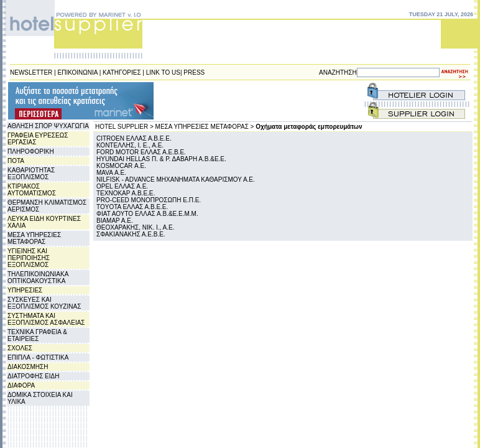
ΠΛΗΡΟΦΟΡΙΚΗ (31, 152)
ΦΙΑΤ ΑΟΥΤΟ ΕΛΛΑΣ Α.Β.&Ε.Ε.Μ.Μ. (147, 214)
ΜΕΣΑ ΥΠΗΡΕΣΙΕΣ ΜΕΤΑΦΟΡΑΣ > (205, 127)
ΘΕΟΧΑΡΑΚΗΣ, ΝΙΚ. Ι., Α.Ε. (135, 227)
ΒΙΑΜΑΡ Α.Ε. (115, 221)
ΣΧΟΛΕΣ (20, 348)
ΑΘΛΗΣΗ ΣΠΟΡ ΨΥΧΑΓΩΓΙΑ (48, 126)
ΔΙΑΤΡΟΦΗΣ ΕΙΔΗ (33, 376)
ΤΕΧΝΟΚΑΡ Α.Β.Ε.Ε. (126, 193)
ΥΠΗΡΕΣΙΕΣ (25, 290)
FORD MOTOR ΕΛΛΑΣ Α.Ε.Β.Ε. (141, 152)
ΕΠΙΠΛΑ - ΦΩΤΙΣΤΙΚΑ (38, 357)
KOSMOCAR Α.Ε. (121, 166)
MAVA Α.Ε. (111, 173)
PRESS (194, 72)
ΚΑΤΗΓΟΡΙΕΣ (122, 72)
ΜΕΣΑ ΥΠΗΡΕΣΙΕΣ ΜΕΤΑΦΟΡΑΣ (34, 238)
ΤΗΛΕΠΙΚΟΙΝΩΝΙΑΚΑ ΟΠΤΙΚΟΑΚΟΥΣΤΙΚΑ (38, 278)
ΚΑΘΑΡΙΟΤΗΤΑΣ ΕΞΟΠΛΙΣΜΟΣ (31, 174)
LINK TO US (163, 72)
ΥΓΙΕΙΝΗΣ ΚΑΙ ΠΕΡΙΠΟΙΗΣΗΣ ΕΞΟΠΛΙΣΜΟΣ (29, 258)
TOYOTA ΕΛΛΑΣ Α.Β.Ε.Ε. (132, 207)
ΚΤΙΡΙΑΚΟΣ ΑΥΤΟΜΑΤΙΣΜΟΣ (32, 190)
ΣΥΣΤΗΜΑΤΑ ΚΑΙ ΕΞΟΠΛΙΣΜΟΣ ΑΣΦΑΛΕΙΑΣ (46, 319)
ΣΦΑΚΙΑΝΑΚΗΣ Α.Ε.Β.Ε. (131, 234)
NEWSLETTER (31, 72)
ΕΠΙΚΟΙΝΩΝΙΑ (78, 72)
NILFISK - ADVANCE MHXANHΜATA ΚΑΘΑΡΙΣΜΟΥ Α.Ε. (176, 180)
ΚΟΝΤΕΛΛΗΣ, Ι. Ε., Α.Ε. (130, 145)
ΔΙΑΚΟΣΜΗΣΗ (28, 367)
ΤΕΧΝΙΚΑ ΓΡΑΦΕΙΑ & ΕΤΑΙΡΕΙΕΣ (37, 335)
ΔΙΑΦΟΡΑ (21, 385)
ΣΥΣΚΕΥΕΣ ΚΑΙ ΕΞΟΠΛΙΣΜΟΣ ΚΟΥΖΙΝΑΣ (44, 303)
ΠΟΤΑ (16, 161)
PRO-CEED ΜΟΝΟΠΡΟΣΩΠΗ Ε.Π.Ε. (149, 200)
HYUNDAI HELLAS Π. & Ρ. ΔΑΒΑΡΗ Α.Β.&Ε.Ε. (161, 159)
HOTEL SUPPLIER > (124, 127)
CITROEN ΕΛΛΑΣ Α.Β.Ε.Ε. (134, 138)
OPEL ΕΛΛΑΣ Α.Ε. (122, 186)
